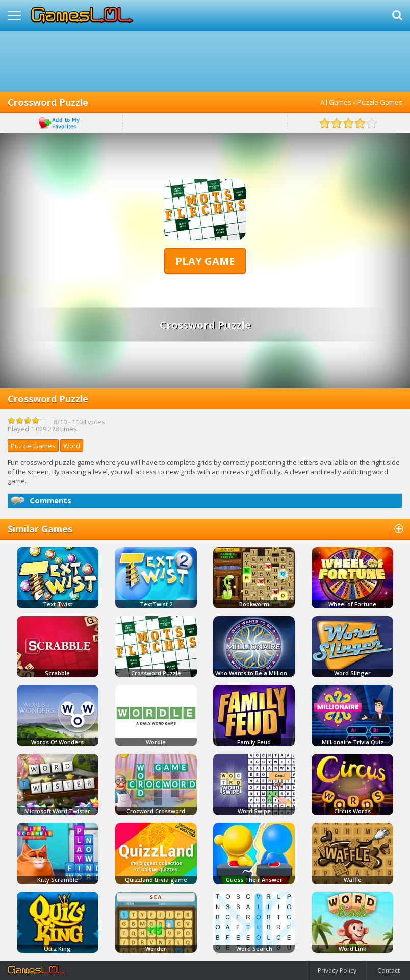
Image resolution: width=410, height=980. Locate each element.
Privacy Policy (337, 971)
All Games (336, 102)
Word (72, 446)
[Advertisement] (205, 61)
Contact (389, 971)
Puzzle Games (380, 102)
